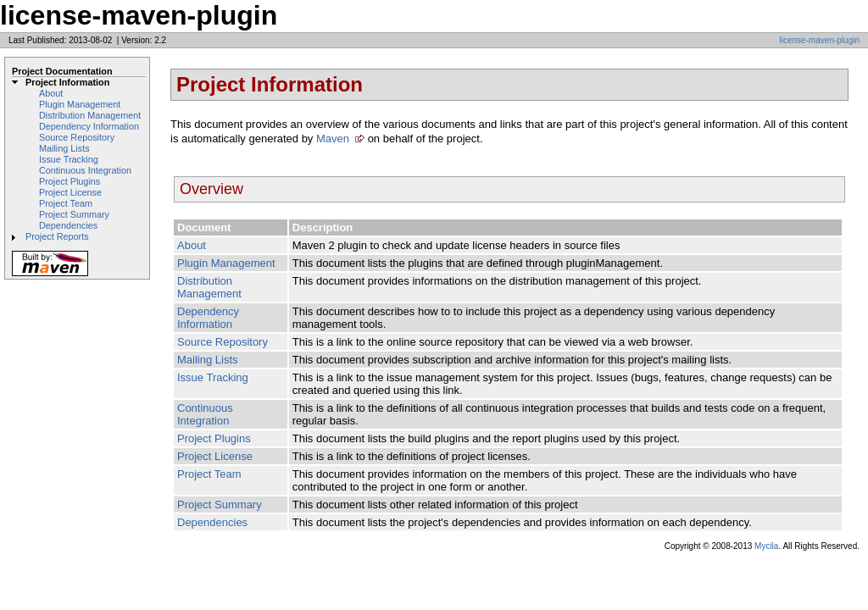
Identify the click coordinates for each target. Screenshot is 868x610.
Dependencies (68, 225)
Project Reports (57, 236)
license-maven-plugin (820, 40)
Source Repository (77, 137)
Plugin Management (80, 104)
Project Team (66, 203)
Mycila (766, 546)
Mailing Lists (64, 148)
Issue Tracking (69, 159)
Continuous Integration (85, 170)
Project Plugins (70, 181)
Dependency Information (89, 126)
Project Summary (74, 214)
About (51, 93)
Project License (70, 192)
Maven (333, 139)
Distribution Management (90, 115)
